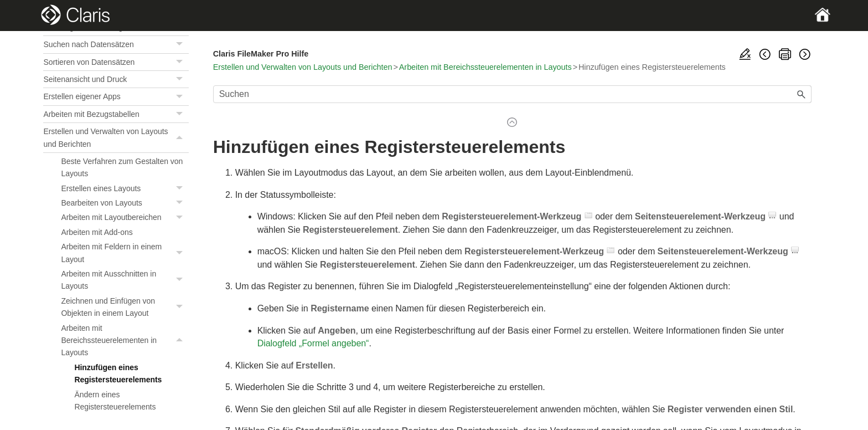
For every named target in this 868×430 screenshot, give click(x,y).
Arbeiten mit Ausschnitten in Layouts (125, 280)
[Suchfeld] (512, 94)
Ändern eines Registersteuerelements (115, 401)
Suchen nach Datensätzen (116, 44)
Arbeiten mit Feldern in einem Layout (125, 253)
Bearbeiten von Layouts (125, 203)
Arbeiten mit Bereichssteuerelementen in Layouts (125, 341)
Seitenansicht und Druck (116, 79)
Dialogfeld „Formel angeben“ (313, 343)
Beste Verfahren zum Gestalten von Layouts (122, 167)
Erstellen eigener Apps (116, 96)
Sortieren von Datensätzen (116, 62)
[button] (181, 44)
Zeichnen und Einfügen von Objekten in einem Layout (125, 307)
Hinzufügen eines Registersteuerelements (118, 373)
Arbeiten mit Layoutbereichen (125, 217)
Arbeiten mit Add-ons (97, 232)
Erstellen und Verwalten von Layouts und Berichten (116, 138)
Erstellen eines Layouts (125, 188)
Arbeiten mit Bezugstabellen (116, 114)
